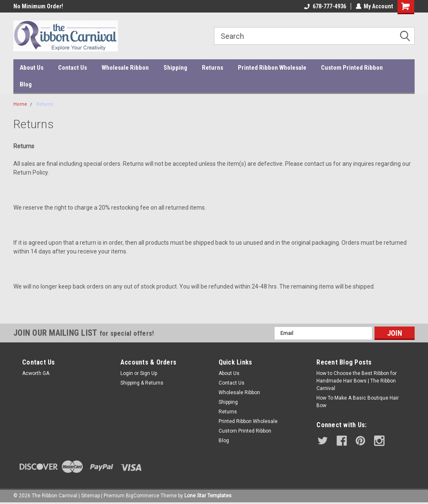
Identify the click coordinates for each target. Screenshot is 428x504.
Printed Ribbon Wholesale (272, 68)
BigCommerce (143, 496)
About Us (32, 68)
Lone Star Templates (208, 496)
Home (20, 104)
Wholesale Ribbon (125, 68)
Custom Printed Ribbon (352, 68)
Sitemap (90, 496)
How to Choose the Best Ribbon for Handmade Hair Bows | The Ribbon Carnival (357, 381)
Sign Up (149, 373)
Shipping (175, 68)
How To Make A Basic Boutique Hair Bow (358, 402)
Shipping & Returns (142, 383)
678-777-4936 (325, 6)
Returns (213, 68)
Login (127, 373)
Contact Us (73, 68)
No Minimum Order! (38, 6)
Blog (26, 84)
